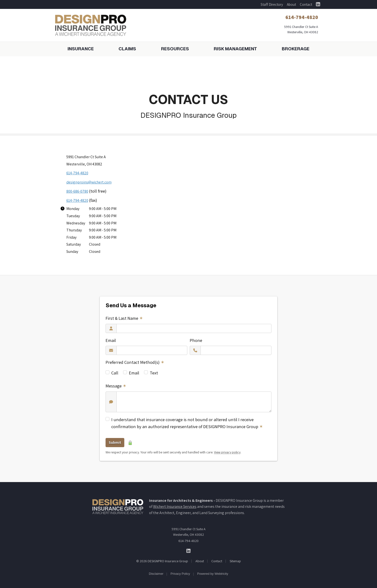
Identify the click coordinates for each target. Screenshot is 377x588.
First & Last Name (124, 318)
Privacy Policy (180, 574)
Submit (115, 442)
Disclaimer (156, 574)
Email (111, 340)
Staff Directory (272, 4)
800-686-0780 (77, 191)
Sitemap (235, 561)
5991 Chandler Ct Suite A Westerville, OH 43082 (189, 532)
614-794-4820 (77, 173)
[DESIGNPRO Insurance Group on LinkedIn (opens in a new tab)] (318, 4)
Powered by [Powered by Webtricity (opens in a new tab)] (213, 574)
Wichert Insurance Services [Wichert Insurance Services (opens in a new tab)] (175, 506)
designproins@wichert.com (89, 182)
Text (154, 373)
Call (115, 373)
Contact (306, 4)
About (291, 4)
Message (116, 386)
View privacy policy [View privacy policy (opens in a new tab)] (227, 452)
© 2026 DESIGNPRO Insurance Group (162, 561)
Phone (196, 340)
